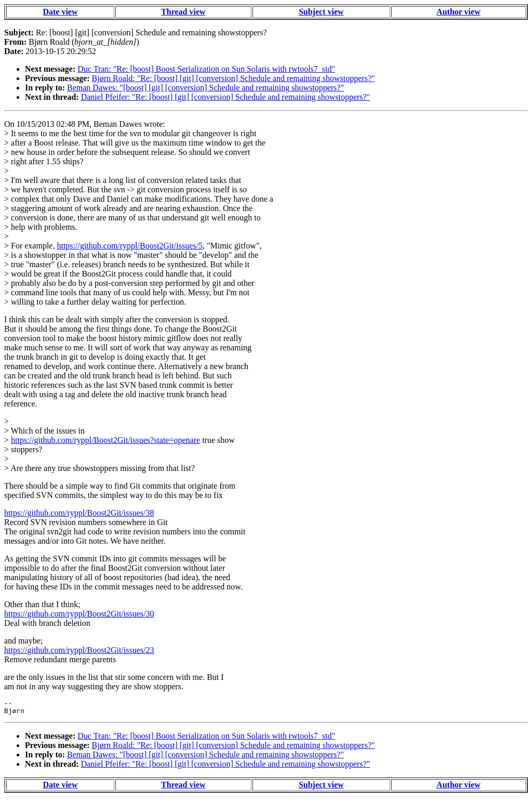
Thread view (183, 12)
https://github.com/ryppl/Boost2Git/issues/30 (79, 614)
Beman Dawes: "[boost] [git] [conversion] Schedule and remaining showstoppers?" (205, 88)
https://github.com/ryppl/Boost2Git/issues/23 (79, 650)
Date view (60, 12)
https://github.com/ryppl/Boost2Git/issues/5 (129, 246)
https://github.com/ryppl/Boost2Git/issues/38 (79, 513)
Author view (458, 12)
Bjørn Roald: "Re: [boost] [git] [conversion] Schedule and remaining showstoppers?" (234, 78)
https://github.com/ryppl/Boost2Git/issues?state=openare (105, 440)
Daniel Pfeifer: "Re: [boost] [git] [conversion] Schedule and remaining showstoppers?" (225, 97)
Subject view (321, 12)
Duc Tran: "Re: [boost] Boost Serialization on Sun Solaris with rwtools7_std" (206, 69)
